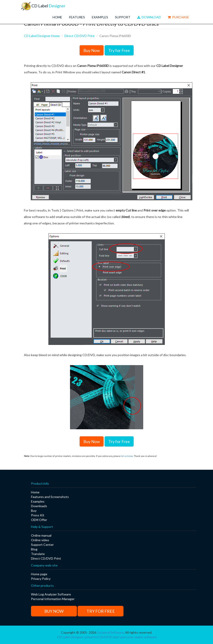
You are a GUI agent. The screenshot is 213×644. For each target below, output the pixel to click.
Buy (34, 511)
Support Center (42, 545)
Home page (39, 574)
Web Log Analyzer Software (51, 594)
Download (149, 17)
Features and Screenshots (50, 497)
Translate (38, 554)
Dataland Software (110, 632)
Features (77, 17)
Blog (34, 549)
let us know (127, 456)
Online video (40, 540)
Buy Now (92, 50)
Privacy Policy (41, 579)
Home (57, 17)
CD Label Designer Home (42, 36)
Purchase (178, 17)
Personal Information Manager (53, 599)
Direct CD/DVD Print (80, 36)
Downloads (39, 506)
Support (123, 17)
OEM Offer (39, 520)
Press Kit (38, 515)
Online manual (41, 535)
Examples (100, 17)
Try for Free (119, 50)
